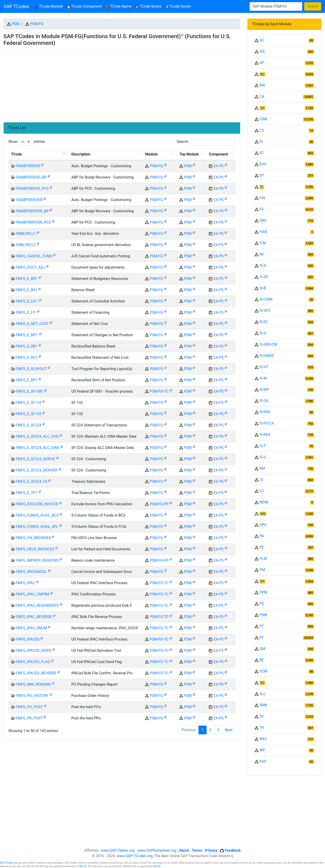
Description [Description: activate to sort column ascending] (81, 154)
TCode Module (50, 6)
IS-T (263, 446)
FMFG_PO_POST (29, 707)
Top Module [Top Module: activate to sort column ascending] (189, 154)
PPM (263, 592)
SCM (263, 671)
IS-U (263, 457)
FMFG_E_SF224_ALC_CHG (37, 436)
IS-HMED (267, 356)
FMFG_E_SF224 (28, 425)
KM (262, 468)
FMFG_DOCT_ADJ (30, 267)
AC (262, 40)
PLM (263, 559)
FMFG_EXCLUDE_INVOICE (37, 504)
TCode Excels (178, 6)
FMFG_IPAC (25, 583)
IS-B (263, 288)
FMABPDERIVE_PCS (32, 188)
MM (263, 514)
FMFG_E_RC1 (27, 358)
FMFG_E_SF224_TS (32, 481)
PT (262, 626)
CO (262, 108)
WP (262, 750)
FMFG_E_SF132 (28, 403)
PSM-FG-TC (159, 391)
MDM (264, 502)
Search (313, 6)
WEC (263, 739)
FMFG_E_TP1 (27, 493)
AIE (262, 51)
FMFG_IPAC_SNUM (31, 628)
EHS (263, 164)
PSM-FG (37, 24)
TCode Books (148, 6)
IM (262, 254)
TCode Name (119, 6)
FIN (262, 198)
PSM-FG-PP (159, 504)
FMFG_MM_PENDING (33, 684)
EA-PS (219, 166)
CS (262, 130)
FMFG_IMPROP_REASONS (37, 560)
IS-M (263, 378)
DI (261, 142)
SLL (263, 694)
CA (262, 96)
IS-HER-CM (268, 344)
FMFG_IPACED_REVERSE (36, 673)
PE (262, 547)
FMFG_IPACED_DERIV (33, 651)
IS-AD (264, 277)
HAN (263, 232)
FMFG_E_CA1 (27, 301)
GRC (263, 220)
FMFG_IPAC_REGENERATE (37, 605)
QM (262, 649)
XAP (263, 761)
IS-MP (264, 389)
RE (262, 660)
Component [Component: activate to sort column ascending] (218, 154)
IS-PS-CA (267, 423)
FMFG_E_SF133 (28, 414)
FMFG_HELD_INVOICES (35, 549)
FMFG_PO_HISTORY (32, 696)
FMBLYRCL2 (26, 245)
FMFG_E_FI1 (26, 312)
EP (262, 175)
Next (229, 730)
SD (262, 683)
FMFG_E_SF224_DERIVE (35, 459)
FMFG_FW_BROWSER (33, 538)
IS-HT (264, 367)
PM (262, 570)
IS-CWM (266, 299)
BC (262, 74)
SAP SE (83, 866)
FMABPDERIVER (29, 200)
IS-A (263, 266)
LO (262, 491)
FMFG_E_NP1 (27, 335)
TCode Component (84, 6)
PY (262, 637)
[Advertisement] (122, 84)
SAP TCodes (16, 6)
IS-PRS (265, 412)
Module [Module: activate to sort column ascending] (151, 154)
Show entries (27, 142)
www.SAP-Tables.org (118, 850)
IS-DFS (265, 311)
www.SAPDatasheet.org (157, 850)
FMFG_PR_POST (29, 718)
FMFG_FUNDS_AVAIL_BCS (37, 515)
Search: (206, 142)
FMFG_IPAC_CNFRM (32, 594)
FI (262, 187)
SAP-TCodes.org (8, 863)
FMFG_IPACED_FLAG (33, 662)
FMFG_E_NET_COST (32, 324)
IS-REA (265, 435)
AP (262, 63)
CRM (263, 119)
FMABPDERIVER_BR (32, 211)
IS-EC (264, 322)
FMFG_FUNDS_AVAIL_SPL (37, 527)
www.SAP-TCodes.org (135, 856)
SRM (263, 705)
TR (261, 728)
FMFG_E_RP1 (27, 380)
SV (262, 716)
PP (262, 581)
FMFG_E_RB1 (27, 346)
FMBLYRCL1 (26, 234)
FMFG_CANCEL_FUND (34, 256)
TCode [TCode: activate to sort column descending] (16, 154)
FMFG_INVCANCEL (31, 572)
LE (262, 480)
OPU (263, 525)
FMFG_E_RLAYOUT (31, 369)
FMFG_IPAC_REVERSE (34, 617)
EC (262, 153)
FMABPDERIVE (28, 166)
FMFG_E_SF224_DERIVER (37, 470)
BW (262, 85)
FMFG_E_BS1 (27, 290)
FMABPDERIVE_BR (31, 177)
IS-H (263, 333)
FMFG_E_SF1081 (29, 391)
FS (262, 209)
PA (262, 536)
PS (262, 604)
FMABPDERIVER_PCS (33, 222)
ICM (263, 243)
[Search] (276, 6)
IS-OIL (264, 401)
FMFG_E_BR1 (27, 279)
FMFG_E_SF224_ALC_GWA (37, 448)
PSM (16, 24)
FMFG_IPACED (28, 639)
